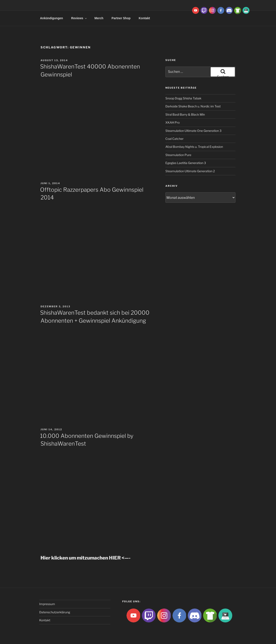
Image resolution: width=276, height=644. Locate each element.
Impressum (47, 604)
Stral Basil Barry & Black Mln (185, 114)
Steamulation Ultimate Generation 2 (190, 171)
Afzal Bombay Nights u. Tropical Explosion (194, 147)
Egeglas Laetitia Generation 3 (186, 163)
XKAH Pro (172, 122)
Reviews (79, 18)
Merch (99, 18)
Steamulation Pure (178, 155)
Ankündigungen (52, 18)
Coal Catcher (174, 139)
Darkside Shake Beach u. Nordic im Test (193, 106)
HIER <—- (120, 558)
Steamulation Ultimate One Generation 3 (193, 131)
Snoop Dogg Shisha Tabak (183, 98)
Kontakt (144, 18)
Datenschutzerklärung (55, 612)
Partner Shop (121, 18)
